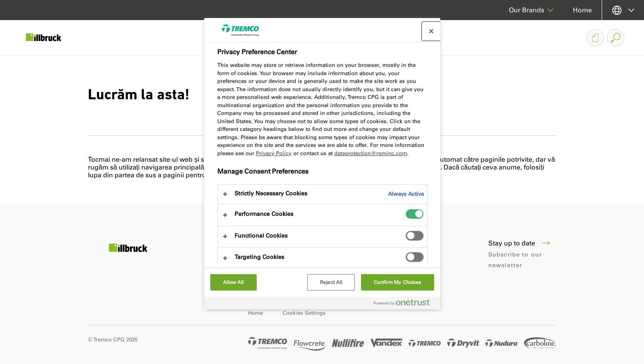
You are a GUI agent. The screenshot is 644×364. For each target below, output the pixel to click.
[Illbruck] (49, 38)
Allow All (233, 282)
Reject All (331, 282)
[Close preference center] (431, 31)
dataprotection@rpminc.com (371, 153)
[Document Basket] (595, 38)
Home (582, 10)
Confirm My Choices (397, 282)
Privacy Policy (274, 153)
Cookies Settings (304, 313)
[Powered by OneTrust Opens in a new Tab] (405, 304)
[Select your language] (623, 10)
